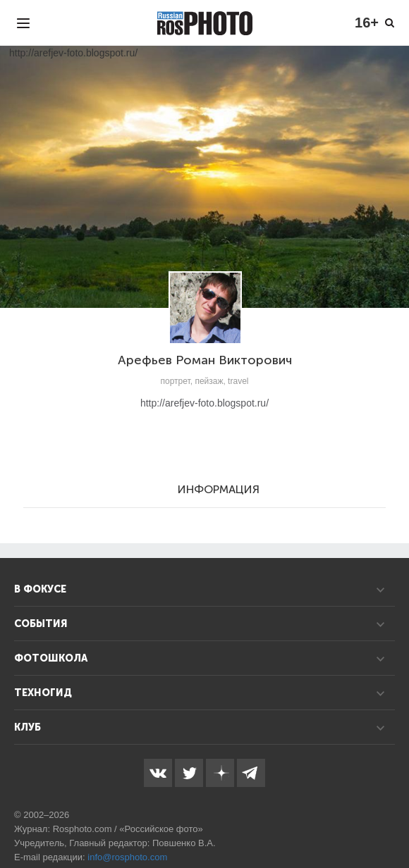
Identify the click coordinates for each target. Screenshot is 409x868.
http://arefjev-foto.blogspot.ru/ (204, 403)
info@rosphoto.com (127, 857)
